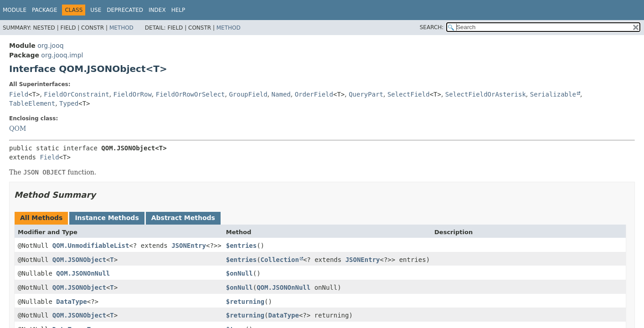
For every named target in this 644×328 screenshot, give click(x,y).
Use (96, 10)
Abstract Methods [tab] (183, 218)
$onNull (240, 273)
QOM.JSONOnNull (83, 273)
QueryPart (366, 94)
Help (178, 10)
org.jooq (50, 46)
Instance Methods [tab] (107, 218)
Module (15, 10)
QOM (18, 128)
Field (19, 94)
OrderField (314, 94)
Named (281, 94)
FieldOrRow (133, 94)
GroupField (248, 94)
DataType (71, 302)
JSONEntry (189, 246)
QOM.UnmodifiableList (91, 246)
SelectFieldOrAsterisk (486, 94)
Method (121, 28)
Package (44, 10)
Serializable (553, 94)
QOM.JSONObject (79, 260)
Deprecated (125, 10)
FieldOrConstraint (76, 94)
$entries (241, 246)
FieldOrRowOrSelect (191, 94)
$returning (245, 302)
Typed (69, 103)
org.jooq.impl (62, 55)
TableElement (32, 103)
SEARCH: (432, 27)
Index (157, 10)
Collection (280, 260)
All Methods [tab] (41, 218)
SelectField (409, 94)
